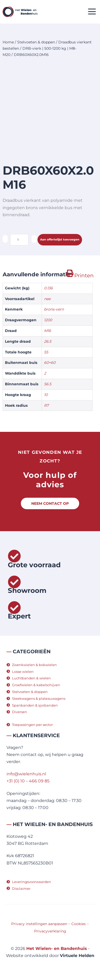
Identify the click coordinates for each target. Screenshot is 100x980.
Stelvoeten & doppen (36, 42)
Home (8, 42)
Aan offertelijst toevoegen (60, 239)
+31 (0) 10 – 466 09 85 (28, 781)
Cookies (79, 924)
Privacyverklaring (50, 931)
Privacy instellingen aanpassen (39, 924)
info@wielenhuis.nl (26, 774)
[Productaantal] (19, 240)
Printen (84, 276)
